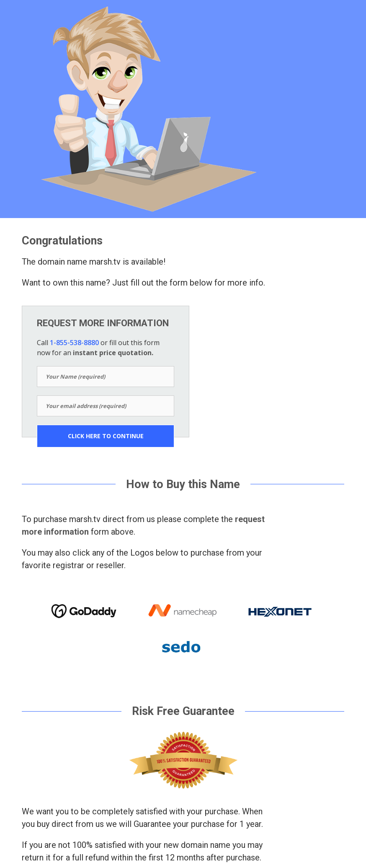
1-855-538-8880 (74, 343)
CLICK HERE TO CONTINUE (106, 436)
